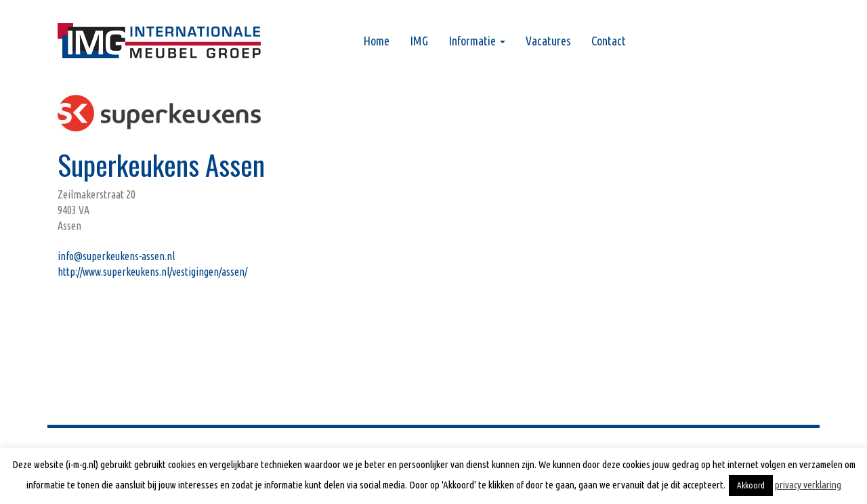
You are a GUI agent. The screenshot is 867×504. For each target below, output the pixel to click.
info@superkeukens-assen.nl (116, 256)
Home (376, 41)
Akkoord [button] (751, 485)
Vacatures (548, 41)
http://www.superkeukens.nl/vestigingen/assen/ (152, 272)
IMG (419, 41)
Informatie (477, 41)
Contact (609, 41)
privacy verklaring (808, 485)
